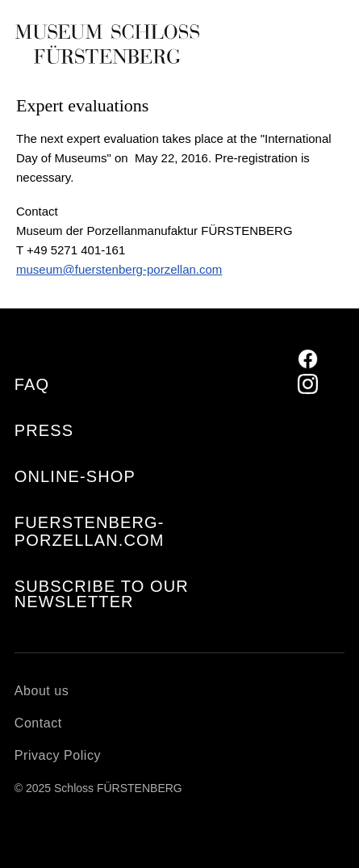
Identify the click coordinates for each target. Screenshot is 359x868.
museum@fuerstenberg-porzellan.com (119, 269)
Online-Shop (75, 476)
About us (42, 691)
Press (44, 430)
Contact (38, 723)
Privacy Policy (58, 755)
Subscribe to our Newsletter (102, 594)
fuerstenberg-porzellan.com (90, 531)
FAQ (32, 384)
